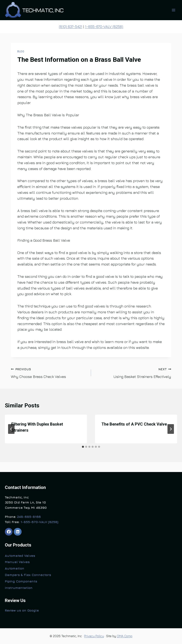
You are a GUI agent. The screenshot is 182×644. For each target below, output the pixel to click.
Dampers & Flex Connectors (28, 575)
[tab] (83, 447)
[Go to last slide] (11, 429)
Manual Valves (17, 562)
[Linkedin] (18, 532)
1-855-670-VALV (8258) (104, 27)
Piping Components (21, 581)
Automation (15, 568)
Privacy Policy (94, 636)
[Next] (171, 429)
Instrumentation (19, 588)
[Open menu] (173, 10)
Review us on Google (22, 610)
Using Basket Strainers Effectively (133, 372)
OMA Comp (125, 636)
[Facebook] (9, 532)
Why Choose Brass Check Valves (49, 372)
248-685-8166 (29, 517)
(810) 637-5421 (71, 27)
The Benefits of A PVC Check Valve (134, 424)
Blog (21, 51)
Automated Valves (20, 556)
